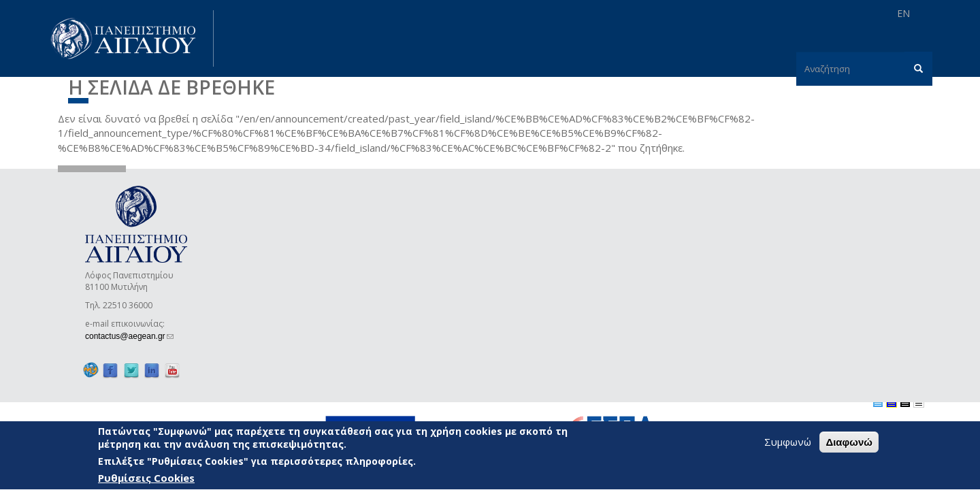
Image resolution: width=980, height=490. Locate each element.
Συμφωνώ (788, 442)
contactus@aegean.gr (129, 336)
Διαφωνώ (849, 443)
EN (903, 13)
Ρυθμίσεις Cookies (146, 479)
